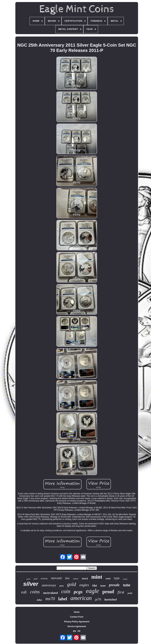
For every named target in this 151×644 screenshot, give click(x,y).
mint (97, 577)
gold (72, 584)
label (63, 599)
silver (31, 584)
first (121, 592)
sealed (125, 579)
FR (79, 631)
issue (103, 586)
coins (35, 592)
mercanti (56, 578)
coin (66, 591)
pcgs (78, 592)
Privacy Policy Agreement (77, 622)
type (117, 578)
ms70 (50, 599)
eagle (92, 591)
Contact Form (77, 617)
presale (114, 585)
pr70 (98, 599)
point (130, 593)
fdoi (95, 586)
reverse (44, 579)
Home (77, 612)
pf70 (35, 579)
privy (62, 586)
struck (85, 579)
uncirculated (50, 593)
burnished (111, 600)
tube (127, 585)
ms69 (28, 579)
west (108, 578)
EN (75, 631)
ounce (76, 579)
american (81, 598)
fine (67, 578)
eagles (84, 585)
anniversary (49, 585)
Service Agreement (77, 626)
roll (24, 592)
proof (108, 592)
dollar (39, 600)
